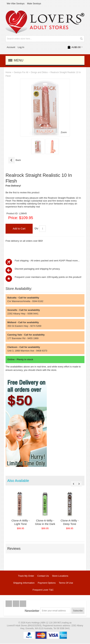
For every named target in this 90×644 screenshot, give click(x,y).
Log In (21, 47)
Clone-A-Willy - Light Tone (21, 523)
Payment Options (47, 584)
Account (11, 47)
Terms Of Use (66, 584)
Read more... (73, 261)
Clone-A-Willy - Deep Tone (74, 523)
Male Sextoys (34, 3)
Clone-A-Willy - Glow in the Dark (48, 523)
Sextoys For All (21, 72)
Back (15, 160)
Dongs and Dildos (39, 72)
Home (8, 72)
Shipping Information (24, 584)
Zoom (64, 132)
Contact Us (43, 577)
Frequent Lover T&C (43, 591)
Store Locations (60, 577)
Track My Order (26, 577)
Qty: (37, 228)
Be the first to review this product (22, 192)
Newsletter (32, 611)
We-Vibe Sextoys (16, 3)
